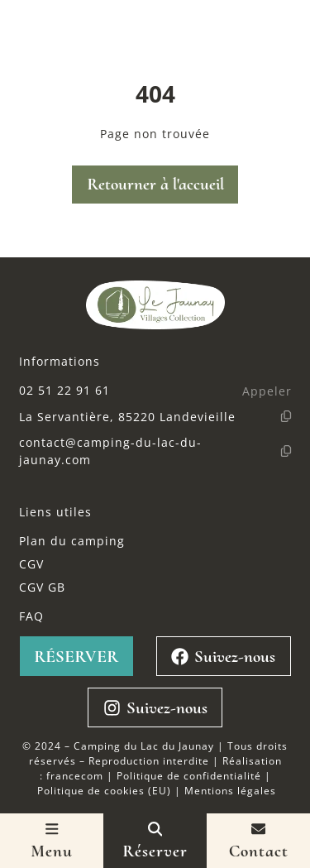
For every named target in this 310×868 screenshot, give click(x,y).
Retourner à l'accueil (155, 184)
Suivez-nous (223, 657)
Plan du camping (72, 541)
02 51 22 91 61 (64, 390)
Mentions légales (230, 790)
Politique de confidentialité (189, 775)
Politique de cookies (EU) (104, 790)
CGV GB (42, 587)
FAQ (31, 616)
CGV (31, 564)
